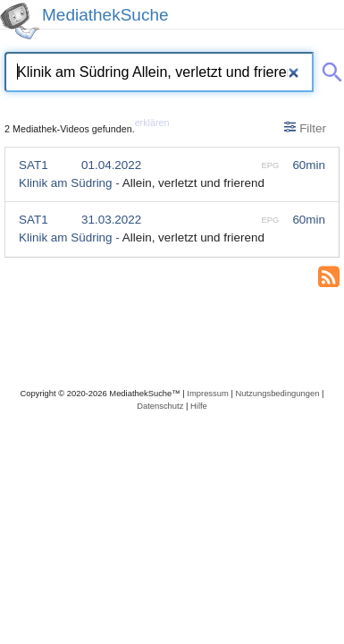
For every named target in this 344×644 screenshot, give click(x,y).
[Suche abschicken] (329, 69)
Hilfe (199, 406)
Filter (305, 128)
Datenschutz (160, 406)
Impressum (207, 393)
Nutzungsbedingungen (277, 393)
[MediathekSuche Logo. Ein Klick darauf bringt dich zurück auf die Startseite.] (20, 21)
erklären (152, 123)
